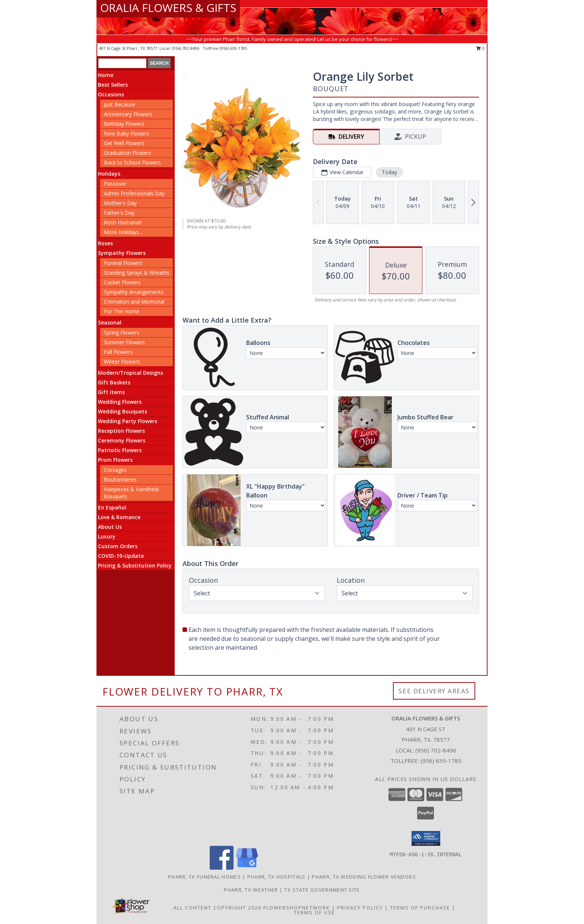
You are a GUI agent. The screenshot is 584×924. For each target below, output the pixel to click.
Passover (115, 184)
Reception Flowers (121, 431)
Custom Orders (118, 546)
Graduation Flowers (128, 153)
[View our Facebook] (222, 868)
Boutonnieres (120, 479)
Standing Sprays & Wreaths (137, 273)
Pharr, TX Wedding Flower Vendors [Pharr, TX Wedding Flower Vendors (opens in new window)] (364, 877)
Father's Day (119, 213)
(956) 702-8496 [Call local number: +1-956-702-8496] (186, 48)
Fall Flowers (118, 352)
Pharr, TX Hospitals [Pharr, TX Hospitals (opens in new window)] (277, 877)
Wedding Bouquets (123, 411)
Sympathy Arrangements (134, 292)
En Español (112, 507)
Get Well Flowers (124, 143)
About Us (110, 527)
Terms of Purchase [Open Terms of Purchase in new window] (420, 908)
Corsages (115, 470)
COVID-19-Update (121, 556)
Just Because (120, 104)
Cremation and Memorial (134, 302)
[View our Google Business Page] (247, 868)
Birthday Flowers (124, 124)
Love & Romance (119, 517)
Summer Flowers (124, 342)
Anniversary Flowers (128, 114)
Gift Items (111, 392)
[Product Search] (122, 63)
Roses (105, 243)
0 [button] (480, 48)
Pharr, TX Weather (251, 890)
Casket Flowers (122, 282)
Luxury (107, 536)
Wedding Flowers (120, 402)
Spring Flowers (122, 332)
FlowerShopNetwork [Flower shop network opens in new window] (297, 908)
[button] (426, 838)
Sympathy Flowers (122, 253)
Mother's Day (120, 203)
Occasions (111, 94)
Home (106, 75)
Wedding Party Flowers (128, 421)
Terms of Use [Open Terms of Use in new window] (315, 912)
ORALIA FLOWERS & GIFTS (168, 8)
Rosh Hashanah (123, 222)
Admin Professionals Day (134, 193)
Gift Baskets (114, 382)
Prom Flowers (115, 460)
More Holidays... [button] (123, 232)
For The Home (122, 311)
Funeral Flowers (123, 263)
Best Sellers (113, 85)
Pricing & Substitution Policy (135, 565)
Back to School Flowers (132, 162)
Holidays (109, 174)
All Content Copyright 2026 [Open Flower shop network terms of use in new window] (218, 908)
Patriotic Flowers (120, 450)
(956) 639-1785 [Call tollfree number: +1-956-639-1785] (233, 48)
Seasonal (110, 322)
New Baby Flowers (127, 133)
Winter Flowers (122, 362)
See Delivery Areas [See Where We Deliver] (434, 691)
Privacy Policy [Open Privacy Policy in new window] (360, 908)
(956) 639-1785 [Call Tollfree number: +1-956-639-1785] (441, 761)
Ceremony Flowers (122, 440)
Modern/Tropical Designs (131, 373)
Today (389, 172)
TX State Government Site (322, 890)
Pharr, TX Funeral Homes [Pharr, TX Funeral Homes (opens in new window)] (204, 877)
